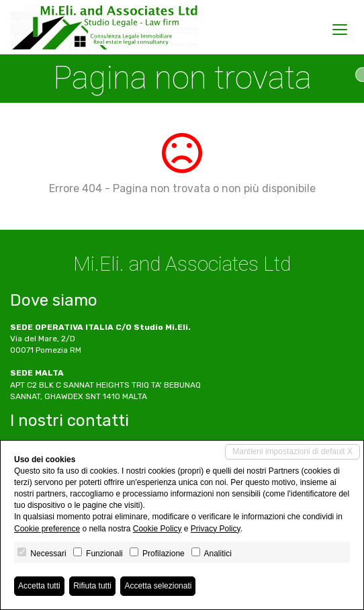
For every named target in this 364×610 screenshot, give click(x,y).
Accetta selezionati (158, 586)
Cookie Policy (157, 529)
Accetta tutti (39, 586)
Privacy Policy (216, 529)
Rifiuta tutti (92, 586)
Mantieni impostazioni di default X (292, 451)
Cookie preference (47, 529)
